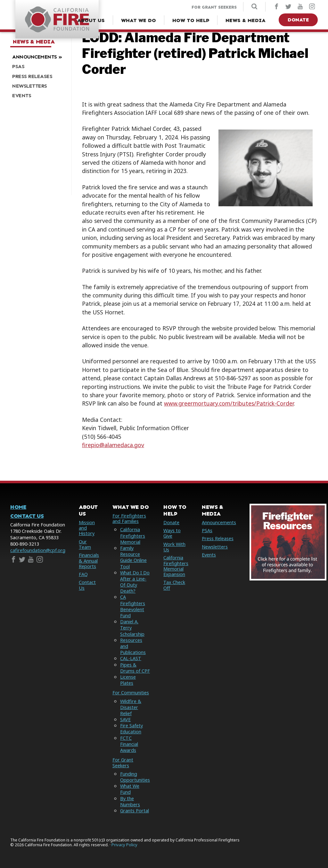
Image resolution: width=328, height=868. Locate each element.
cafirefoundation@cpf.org (38, 550)
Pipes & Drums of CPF (135, 668)
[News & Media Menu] (246, 20)
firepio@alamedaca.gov (113, 445)
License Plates (128, 680)
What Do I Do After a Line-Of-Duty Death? (135, 582)
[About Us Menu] (91, 20)
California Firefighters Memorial (133, 536)
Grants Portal (135, 811)
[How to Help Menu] (191, 20)
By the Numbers (130, 801)
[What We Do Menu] (139, 20)
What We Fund (130, 789)
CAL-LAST (131, 658)
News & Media (34, 42)
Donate (298, 20)
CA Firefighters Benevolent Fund (133, 606)
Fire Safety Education (131, 729)
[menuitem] (38, 56)
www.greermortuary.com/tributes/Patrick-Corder (229, 403)
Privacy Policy (124, 845)
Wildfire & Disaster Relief (131, 707)
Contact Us (27, 516)
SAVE (125, 719)
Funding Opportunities (135, 777)
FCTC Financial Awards (129, 744)
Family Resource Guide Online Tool (133, 557)
